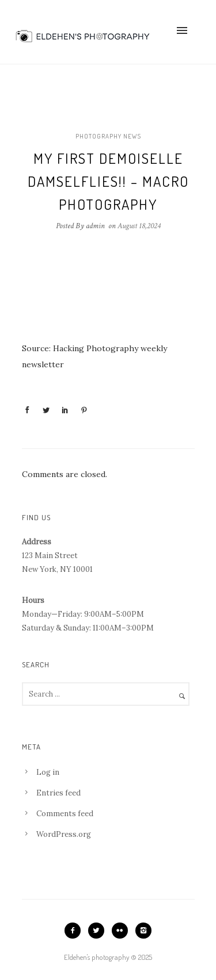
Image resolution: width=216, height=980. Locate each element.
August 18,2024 (139, 226)
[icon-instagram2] (143, 931)
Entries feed (58, 793)
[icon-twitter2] (99, 931)
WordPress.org (64, 834)
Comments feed (65, 814)
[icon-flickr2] (123, 931)
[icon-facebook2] (75, 931)
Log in (48, 772)
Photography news (108, 136)
